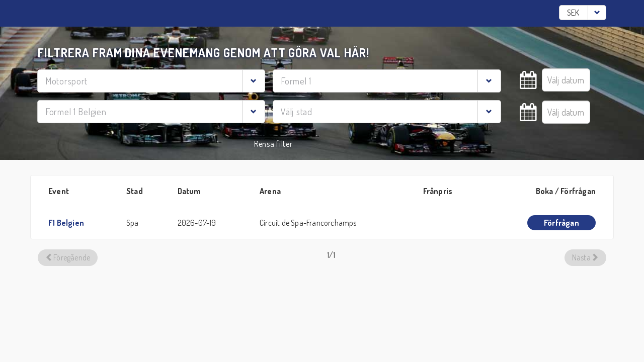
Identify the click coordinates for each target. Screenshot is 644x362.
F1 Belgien (66, 223)
